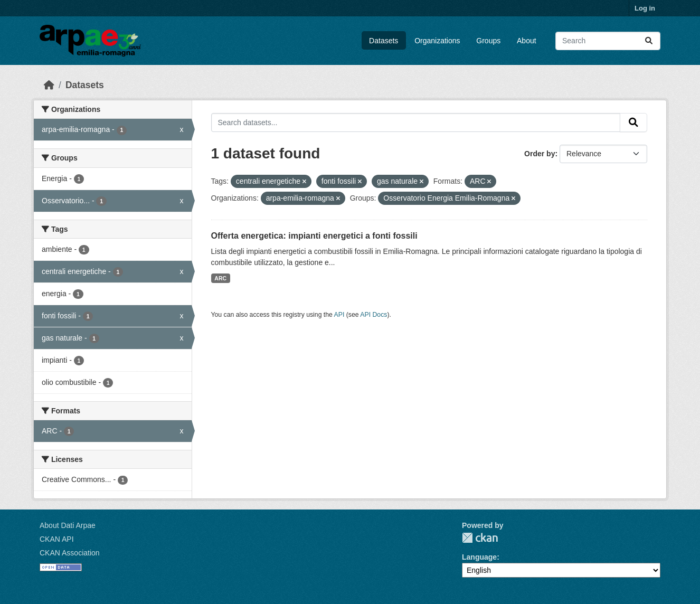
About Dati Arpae (68, 525)
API (339, 315)
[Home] (49, 85)
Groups (488, 41)
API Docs (373, 315)
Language (479, 557)
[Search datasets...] (608, 41)
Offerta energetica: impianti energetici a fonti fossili (314, 236)
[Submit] (649, 41)
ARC (220, 278)
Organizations (437, 41)
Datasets (384, 41)
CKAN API (57, 539)
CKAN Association (70, 553)
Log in (645, 8)
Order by (540, 154)
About (527, 41)
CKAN (480, 538)
